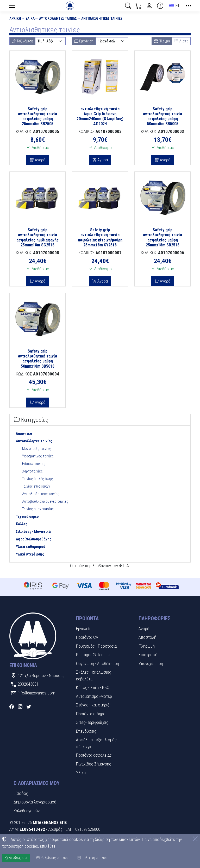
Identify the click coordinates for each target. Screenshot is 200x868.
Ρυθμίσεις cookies (52, 858)
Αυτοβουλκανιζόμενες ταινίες (45, 501)
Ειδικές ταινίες (34, 464)
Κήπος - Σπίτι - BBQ (93, 687)
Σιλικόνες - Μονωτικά (33, 532)
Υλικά (30, 18)
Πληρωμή (147, 646)
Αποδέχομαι (16, 858)
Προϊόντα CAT (88, 637)
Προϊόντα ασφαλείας (94, 755)
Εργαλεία (84, 629)
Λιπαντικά (24, 433)
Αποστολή (147, 637)
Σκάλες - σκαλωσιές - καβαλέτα (95, 675)
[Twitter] (29, 707)
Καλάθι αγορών (27, 811)
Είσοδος (21, 793)
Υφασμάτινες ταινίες (38, 456)
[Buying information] (160, 6)
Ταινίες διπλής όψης (37, 479)
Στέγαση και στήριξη (94, 705)
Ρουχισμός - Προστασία (96, 646)
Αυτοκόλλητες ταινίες (58, 18)
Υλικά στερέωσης (30, 554)
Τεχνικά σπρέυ (27, 516)
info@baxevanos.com (36, 693)
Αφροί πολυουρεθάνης (34, 539)
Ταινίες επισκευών (36, 486)
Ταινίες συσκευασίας (38, 509)
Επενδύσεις (86, 731)
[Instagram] (20, 707)
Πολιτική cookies (92, 858)
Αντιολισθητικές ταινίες (102, 18)
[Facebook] (12, 707)
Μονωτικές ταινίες (37, 449)
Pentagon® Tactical (93, 655)
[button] (128, 6)
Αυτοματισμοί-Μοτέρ (94, 696)
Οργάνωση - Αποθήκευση (98, 663)
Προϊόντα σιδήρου (92, 714)
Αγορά (40, 160)
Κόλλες (22, 524)
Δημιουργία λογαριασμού (35, 802)
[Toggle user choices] (149, 6)
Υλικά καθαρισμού (30, 547)
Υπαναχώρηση (151, 663)
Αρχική (15, 18)
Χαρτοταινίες (32, 471)
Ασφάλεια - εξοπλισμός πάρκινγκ (96, 743)
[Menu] (12, 6)
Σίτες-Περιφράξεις (92, 722)
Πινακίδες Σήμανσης (94, 764)
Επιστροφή (148, 655)
